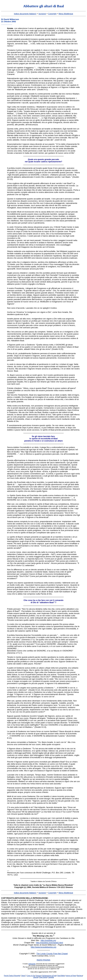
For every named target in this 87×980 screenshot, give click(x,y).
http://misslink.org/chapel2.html (49, 943)
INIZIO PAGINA (43, 960)
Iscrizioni (42, 14)
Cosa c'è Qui (31, 976)
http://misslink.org (48, 940)
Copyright (52, 14)
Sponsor (39, 976)
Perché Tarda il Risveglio (12, 976)
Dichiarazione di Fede (49, 976)
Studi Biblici (61, 976)
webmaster (32, 964)
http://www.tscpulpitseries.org (43, 947)
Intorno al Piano (71, 976)
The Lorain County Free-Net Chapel (52, 954)
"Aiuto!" (23, 976)
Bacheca (80, 976)
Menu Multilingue (66, 14)
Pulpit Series (43, 977)
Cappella (51, 977)
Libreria (36, 977)
